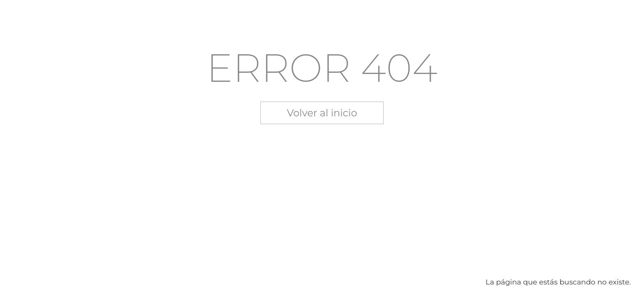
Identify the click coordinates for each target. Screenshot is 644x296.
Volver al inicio (322, 113)
